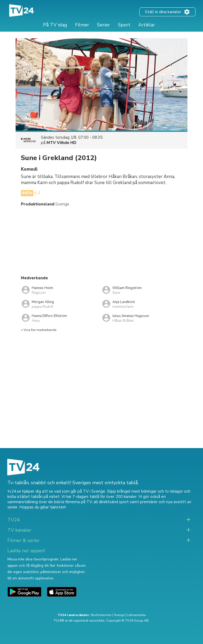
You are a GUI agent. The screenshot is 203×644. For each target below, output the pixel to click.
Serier (103, 25)
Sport (124, 25)
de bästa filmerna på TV (70, 502)
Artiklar (147, 25)
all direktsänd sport (111, 502)
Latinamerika (136, 615)
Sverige (119, 615)
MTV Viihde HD (61, 143)
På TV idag (55, 25)
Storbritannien (101, 615)
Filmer (82, 25)
